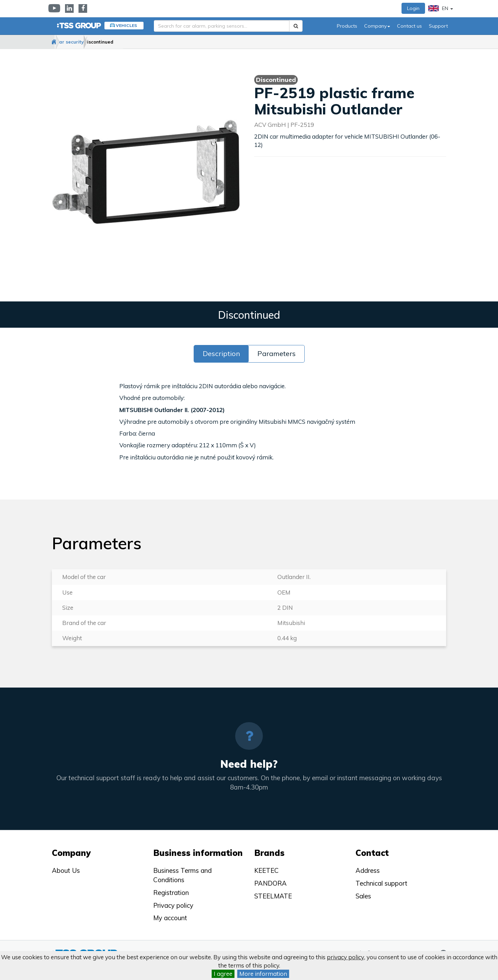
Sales (363, 896)
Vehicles (126, 25)
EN (441, 8)
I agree (223, 974)
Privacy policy (173, 905)
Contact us (409, 26)
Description (221, 354)
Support (438, 26)
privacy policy (345, 957)
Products (347, 26)
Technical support (381, 883)
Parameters (276, 354)
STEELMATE (273, 896)
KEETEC (266, 870)
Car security (92, 42)
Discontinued (135, 42)
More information (263, 974)
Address (368, 870)
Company (377, 26)
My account (170, 918)
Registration (171, 893)
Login (413, 8)
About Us (66, 870)
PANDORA (270, 883)
